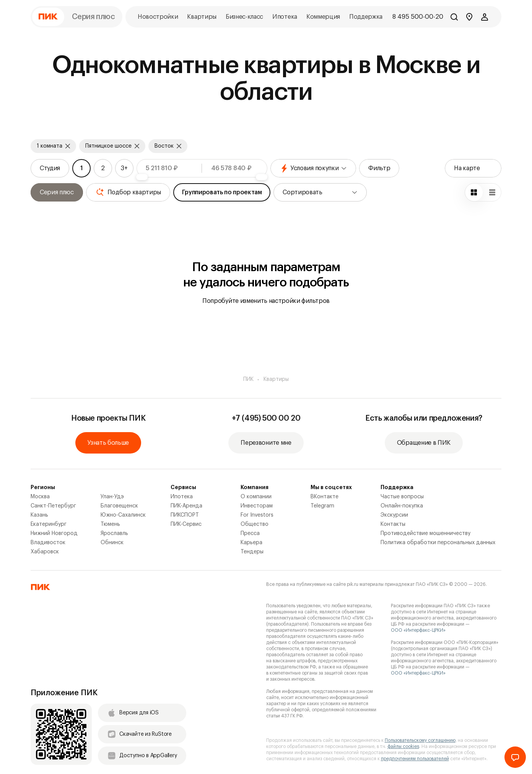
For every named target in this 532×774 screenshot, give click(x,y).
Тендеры (252, 552)
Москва (40, 497)
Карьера (251, 543)
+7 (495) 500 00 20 (266, 418)
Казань (39, 515)
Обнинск (112, 543)
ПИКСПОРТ (185, 515)
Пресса (250, 533)
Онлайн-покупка (402, 506)
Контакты (393, 524)
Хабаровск (45, 552)
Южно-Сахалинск (123, 515)
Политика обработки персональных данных (438, 543)
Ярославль (114, 533)
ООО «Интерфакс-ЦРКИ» (418, 630)
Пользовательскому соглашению (420, 740)
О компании (256, 497)
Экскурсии (394, 515)
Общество (255, 524)
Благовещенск (119, 506)
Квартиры (276, 379)
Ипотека (182, 497)
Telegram (322, 506)
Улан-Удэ (112, 497)
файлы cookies (403, 746)
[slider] (142, 177)
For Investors (257, 515)
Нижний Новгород (54, 533)
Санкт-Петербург (53, 506)
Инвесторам (257, 506)
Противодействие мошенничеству (425, 533)
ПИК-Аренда (186, 506)
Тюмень (110, 524)
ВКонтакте (325, 497)
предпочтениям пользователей (415, 759)
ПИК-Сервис (186, 524)
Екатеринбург (49, 524)
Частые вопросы (402, 497)
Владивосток (48, 543)
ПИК (248, 379)
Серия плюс (93, 17)
